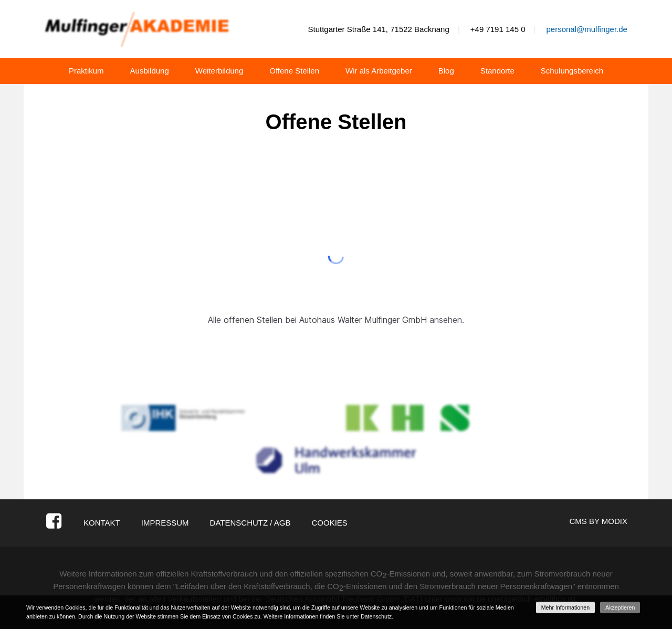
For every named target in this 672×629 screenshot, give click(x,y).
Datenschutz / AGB (250, 523)
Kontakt (102, 523)
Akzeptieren (620, 607)
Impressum (165, 523)
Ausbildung (150, 71)
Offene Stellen (294, 71)
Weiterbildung (219, 71)
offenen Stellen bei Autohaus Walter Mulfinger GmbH (325, 320)
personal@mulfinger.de (586, 29)
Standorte (497, 71)
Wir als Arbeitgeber (379, 71)
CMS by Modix (598, 521)
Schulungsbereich (572, 71)
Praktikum (86, 71)
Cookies (329, 523)
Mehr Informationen (565, 607)
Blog (446, 71)
